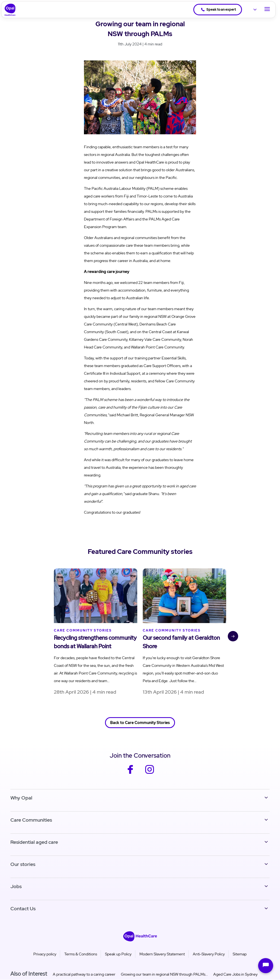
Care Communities (31, 820)
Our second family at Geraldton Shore (181, 642)
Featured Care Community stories (140, 552)
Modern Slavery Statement (162, 954)
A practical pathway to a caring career (84, 974)
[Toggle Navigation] (267, 10)
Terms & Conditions (81, 954)
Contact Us (23, 908)
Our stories (23, 864)
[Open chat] (266, 966)
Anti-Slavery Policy (209, 954)
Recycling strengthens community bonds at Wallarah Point (95, 642)
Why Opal (21, 798)
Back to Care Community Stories (140, 723)
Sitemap (240, 954)
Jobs (16, 886)
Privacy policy (45, 954)
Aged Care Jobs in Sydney (235, 974)
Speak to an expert (218, 10)
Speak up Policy (118, 954)
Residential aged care (34, 842)
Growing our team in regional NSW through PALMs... (164, 974)
